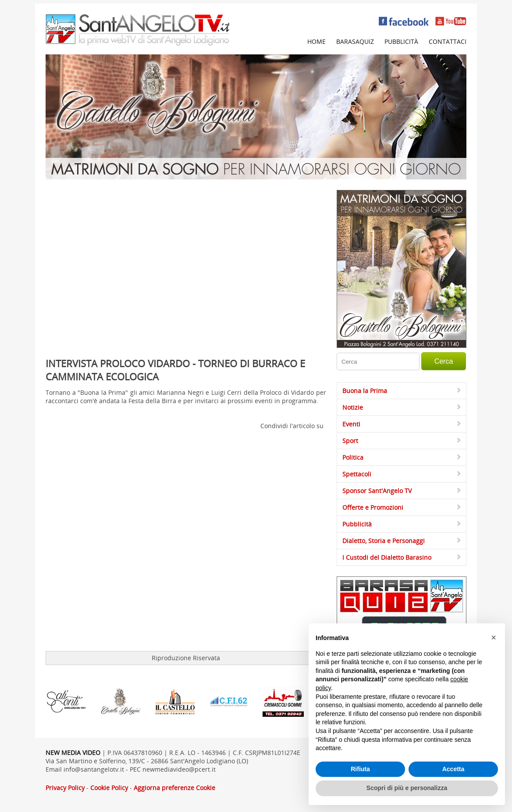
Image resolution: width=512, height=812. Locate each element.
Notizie (353, 407)
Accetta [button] (453, 769)
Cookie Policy (109, 788)
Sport (350, 441)
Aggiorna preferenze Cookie (174, 788)
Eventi (351, 424)
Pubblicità (401, 41)
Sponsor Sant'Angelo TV (377, 491)
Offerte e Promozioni (373, 507)
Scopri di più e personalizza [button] (407, 788)
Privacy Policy (65, 788)
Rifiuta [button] (360, 769)
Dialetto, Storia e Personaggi (384, 541)
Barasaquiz (355, 41)
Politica (353, 457)
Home (316, 41)
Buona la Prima (365, 391)
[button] (494, 637)
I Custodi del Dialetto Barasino (387, 557)
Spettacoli (357, 474)
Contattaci (448, 41)
